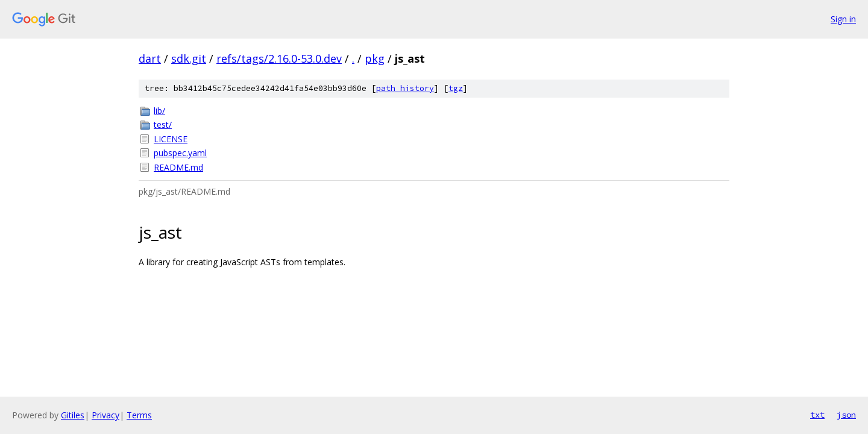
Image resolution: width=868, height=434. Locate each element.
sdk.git (189, 58)
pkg (375, 58)
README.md (178, 167)
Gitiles (73, 415)
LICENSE (171, 139)
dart (150, 58)
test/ (163, 124)
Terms (139, 415)
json (846, 415)
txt (817, 415)
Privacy (105, 415)
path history (405, 88)
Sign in (843, 19)
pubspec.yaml (180, 153)
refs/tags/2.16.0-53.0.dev (279, 58)
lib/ (159, 111)
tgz (456, 88)
